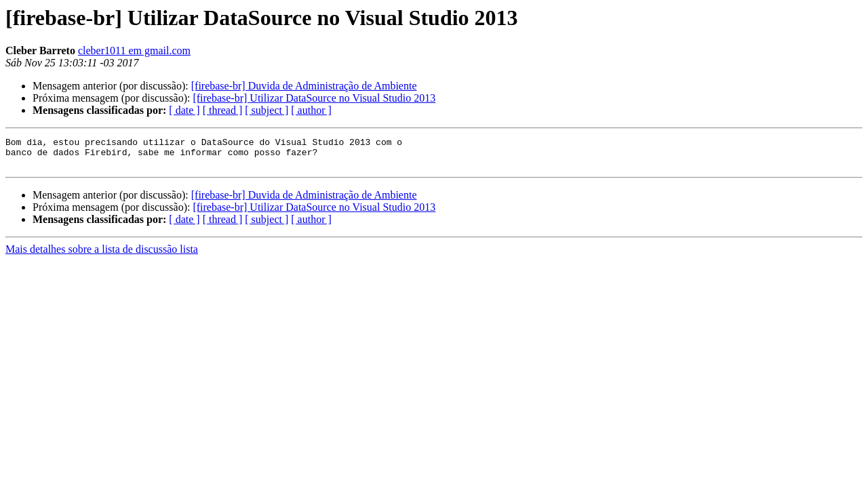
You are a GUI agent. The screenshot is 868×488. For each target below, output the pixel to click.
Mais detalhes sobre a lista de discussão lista (102, 255)
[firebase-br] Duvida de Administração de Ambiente (304, 86)
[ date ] (184, 110)
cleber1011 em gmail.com (134, 50)
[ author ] (311, 110)
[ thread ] (223, 110)
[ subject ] (267, 110)
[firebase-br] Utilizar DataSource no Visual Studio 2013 (314, 98)
